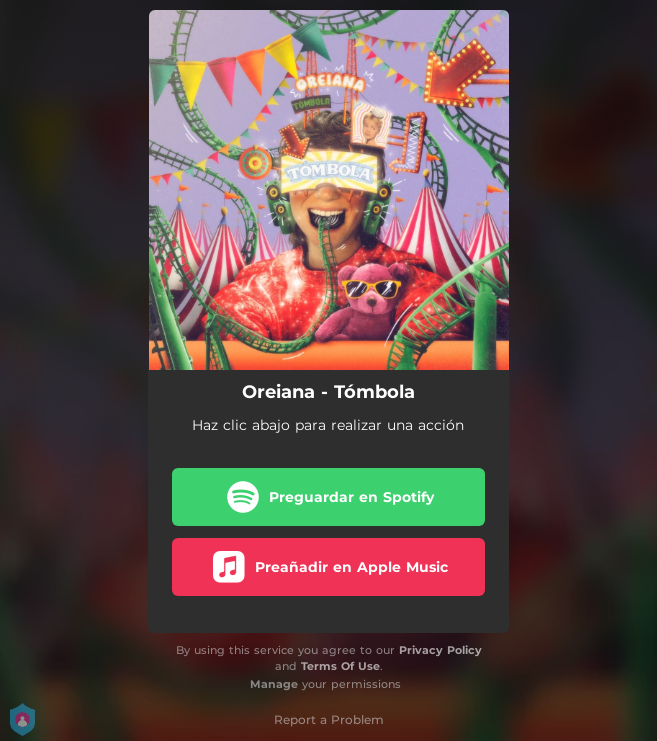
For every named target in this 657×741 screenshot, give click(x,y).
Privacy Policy (440, 650)
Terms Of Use (340, 666)
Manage (274, 684)
